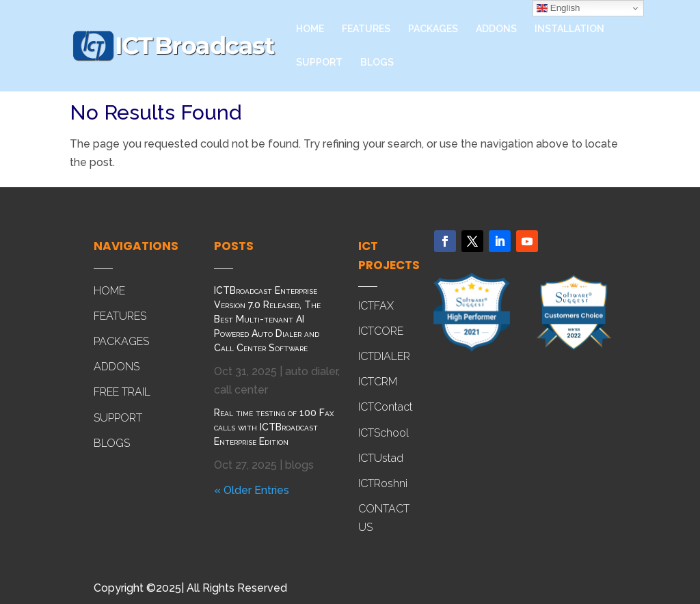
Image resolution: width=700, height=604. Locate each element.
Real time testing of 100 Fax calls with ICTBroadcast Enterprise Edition (274, 427)
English (558, 8)
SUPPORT (319, 63)
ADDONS (496, 29)
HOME (310, 29)
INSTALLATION (569, 29)
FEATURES (366, 29)
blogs (299, 465)
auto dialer (311, 371)
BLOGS (377, 63)
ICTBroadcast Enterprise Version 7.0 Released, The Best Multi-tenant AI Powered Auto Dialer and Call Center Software (267, 319)
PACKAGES (433, 29)
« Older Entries (252, 490)
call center (241, 390)
